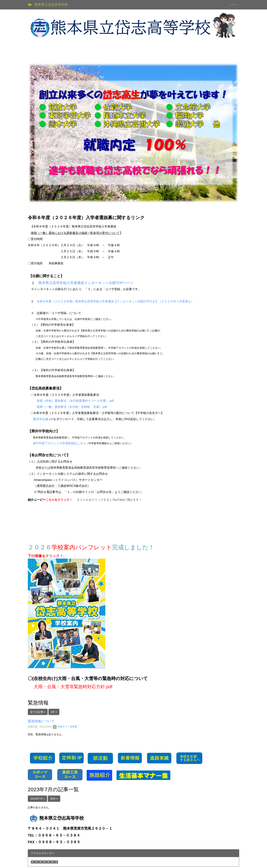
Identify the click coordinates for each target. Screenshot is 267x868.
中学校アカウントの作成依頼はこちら (61, 443)
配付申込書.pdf (43, 419)
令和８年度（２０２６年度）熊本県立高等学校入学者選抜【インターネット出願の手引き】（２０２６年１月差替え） (115, 301)
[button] (44, 132)
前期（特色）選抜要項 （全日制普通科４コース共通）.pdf (75, 401)
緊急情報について (41, 721)
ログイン (234, 5)
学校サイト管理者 (65, 727)
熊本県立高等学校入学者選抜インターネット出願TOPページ (86, 283)
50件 (54, 799)
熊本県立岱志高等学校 (51, 5)
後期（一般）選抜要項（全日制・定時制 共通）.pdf (72, 407)
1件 (54, 712)
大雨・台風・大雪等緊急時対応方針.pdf (73, 687)
